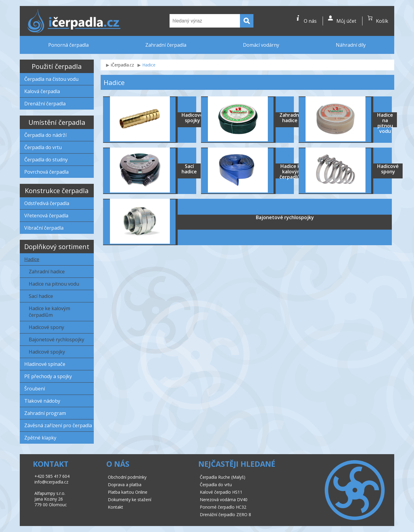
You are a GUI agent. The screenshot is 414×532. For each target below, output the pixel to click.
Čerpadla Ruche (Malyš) (223, 477)
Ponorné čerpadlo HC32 (223, 507)
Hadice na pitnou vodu (54, 284)
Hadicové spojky (47, 352)
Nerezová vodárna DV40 (224, 500)
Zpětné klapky (40, 438)
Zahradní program (45, 413)
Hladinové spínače (45, 364)
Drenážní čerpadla (45, 104)
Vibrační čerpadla (44, 228)
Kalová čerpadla (42, 91)
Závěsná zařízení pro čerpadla (58, 425)
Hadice (32, 259)
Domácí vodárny (261, 45)
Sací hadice (41, 296)
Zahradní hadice (47, 272)
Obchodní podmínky (127, 477)
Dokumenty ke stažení (130, 500)
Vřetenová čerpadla (46, 216)
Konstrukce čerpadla (57, 190)
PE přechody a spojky (48, 376)
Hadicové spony (46, 327)
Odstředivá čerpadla (47, 203)
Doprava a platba (125, 485)
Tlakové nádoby (42, 401)
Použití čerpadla (57, 66)
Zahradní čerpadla (166, 45)
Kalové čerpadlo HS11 (221, 492)
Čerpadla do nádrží (45, 135)
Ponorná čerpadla (68, 45)
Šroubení (35, 389)
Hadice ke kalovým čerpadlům (49, 312)
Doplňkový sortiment (57, 246)
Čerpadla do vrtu (43, 147)
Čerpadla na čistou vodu (51, 79)
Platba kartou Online (128, 492)
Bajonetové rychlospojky (56, 339)
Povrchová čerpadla (46, 172)
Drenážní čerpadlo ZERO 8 (225, 514)
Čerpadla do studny (46, 160)
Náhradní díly (351, 45)
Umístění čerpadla (57, 122)
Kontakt (115, 507)
